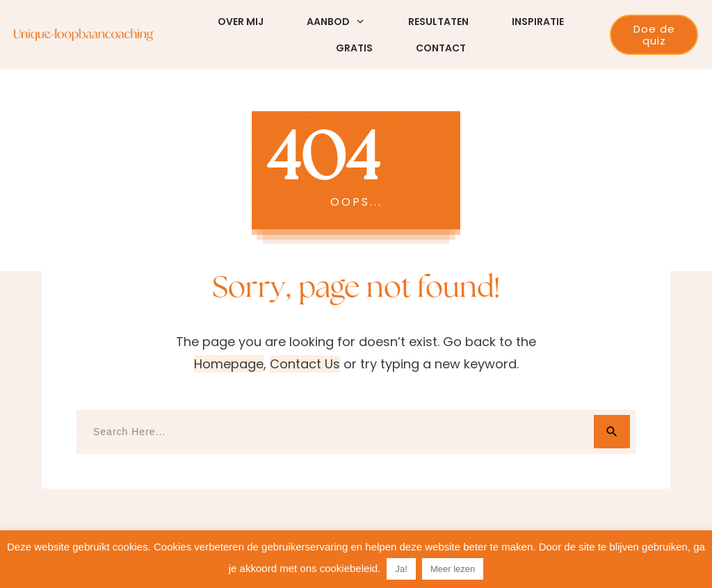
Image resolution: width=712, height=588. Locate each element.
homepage (229, 364)
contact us (305, 364)
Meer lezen (453, 569)
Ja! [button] (401, 569)
